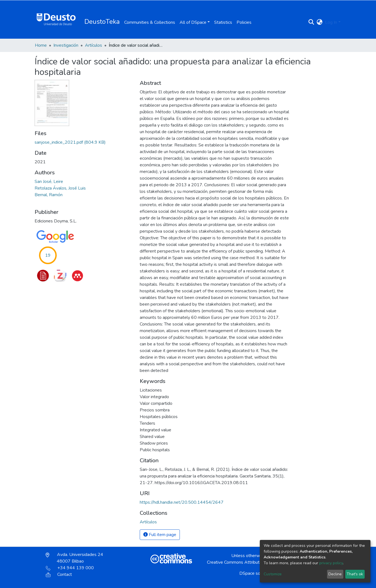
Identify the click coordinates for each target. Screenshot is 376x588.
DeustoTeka (102, 22)
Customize (273, 574)
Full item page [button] (160, 535)
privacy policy (331, 563)
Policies (244, 22)
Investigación (66, 45)
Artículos (94, 45)
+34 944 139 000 (70, 568)
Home (41, 45)
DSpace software (256, 573)
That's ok (355, 574)
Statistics (223, 22)
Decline (335, 574)
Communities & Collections (150, 22)
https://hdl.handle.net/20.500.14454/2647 (182, 502)
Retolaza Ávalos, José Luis (60, 188)
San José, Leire (49, 182)
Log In (331, 22)
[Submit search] (311, 22)
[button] (319, 22)
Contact (59, 574)
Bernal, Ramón (49, 195)
